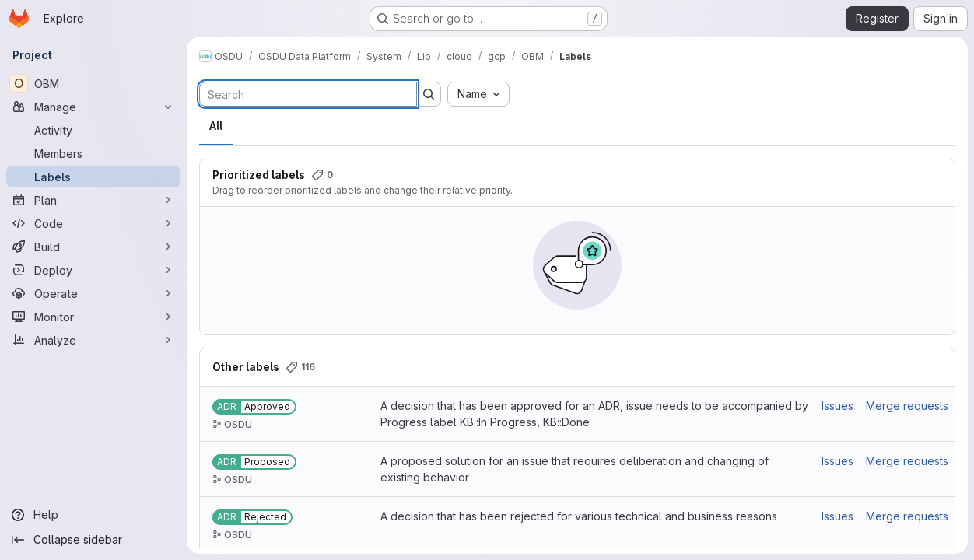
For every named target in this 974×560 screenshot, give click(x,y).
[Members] (93, 153)
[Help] (93, 515)
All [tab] (216, 126)
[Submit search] (429, 94)
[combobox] (478, 94)
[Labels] (93, 177)
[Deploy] (93, 270)
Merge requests (907, 406)
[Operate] (93, 293)
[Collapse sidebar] (93, 540)
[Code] (93, 223)
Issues (837, 406)
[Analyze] (93, 340)
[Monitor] (93, 317)
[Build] (93, 247)
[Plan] (93, 200)
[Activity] (93, 130)
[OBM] (93, 83)
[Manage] (93, 107)
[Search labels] (308, 94)
